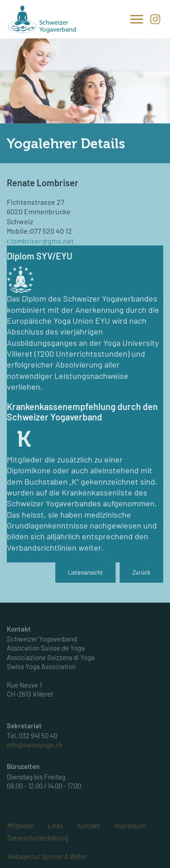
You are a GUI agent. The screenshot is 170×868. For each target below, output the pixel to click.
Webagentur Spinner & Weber (47, 856)
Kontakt (89, 826)
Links (56, 826)
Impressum (130, 826)
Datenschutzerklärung (38, 838)
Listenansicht (85, 572)
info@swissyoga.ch (35, 745)
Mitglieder (20, 826)
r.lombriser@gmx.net (40, 241)
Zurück (141, 572)
